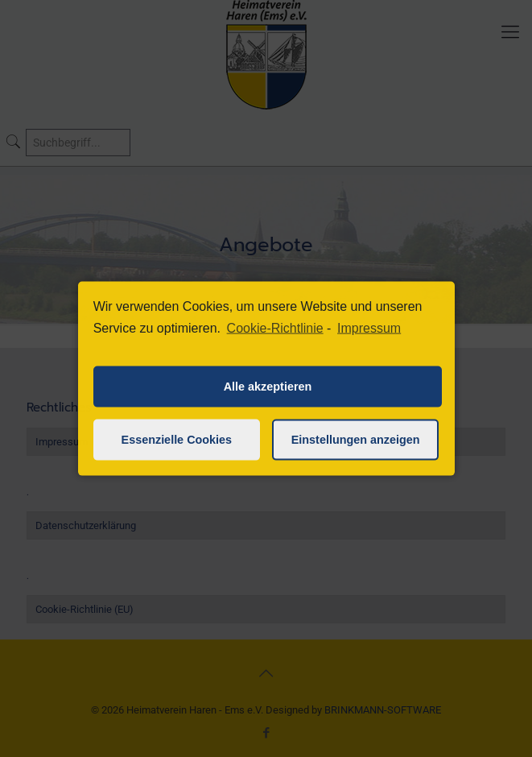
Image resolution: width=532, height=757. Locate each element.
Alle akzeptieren (268, 387)
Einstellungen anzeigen (356, 440)
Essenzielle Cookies (177, 440)
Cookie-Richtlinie (275, 328)
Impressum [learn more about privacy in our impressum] (369, 328)
